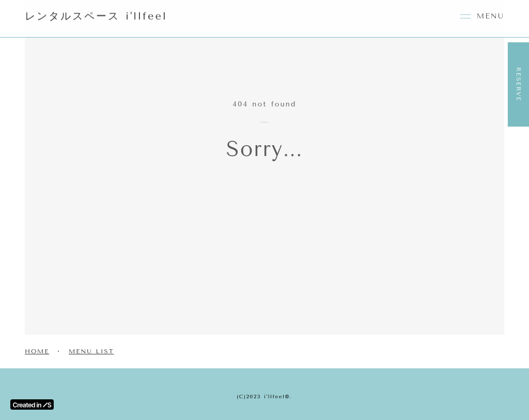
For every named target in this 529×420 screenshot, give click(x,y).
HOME (37, 351)
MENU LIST (91, 351)
